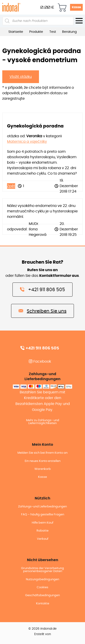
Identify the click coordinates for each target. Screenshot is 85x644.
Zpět (11, 186)
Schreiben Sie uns (42, 311)
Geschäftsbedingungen (42, 595)
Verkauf (43, 539)
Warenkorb (43, 469)
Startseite (16, 32)
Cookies (42, 587)
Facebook (40, 361)
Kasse (76, 7)
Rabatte (42, 531)
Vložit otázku (21, 77)
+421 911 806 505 (42, 289)
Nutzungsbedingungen (42, 579)
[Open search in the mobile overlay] (38, 21)
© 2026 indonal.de (42, 629)
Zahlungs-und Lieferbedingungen (42, 507)
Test (53, 32)
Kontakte (43, 604)
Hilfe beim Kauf (42, 523)
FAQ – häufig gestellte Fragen (43, 515)
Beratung (69, 32)
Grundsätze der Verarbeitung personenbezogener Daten (42, 570)
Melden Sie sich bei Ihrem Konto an (42, 453)
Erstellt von (43, 634)
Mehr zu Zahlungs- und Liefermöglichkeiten (43, 422)
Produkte (36, 32)
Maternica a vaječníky (27, 142)
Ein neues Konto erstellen (43, 461)
